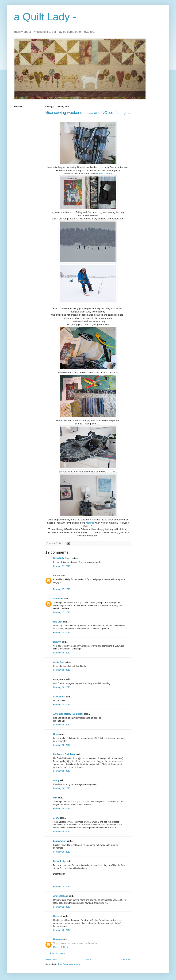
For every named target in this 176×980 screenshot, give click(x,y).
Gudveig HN (59, 697)
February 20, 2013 (62, 887)
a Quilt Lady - (45, 17)
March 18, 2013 (60, 947)
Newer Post (52, 959)
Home (89, 959)
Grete (56, 734)
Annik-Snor (59, 662)
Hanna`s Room (104, 174)
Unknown (58, 939)
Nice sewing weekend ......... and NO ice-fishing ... (88, 113)
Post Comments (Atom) (69, 964)
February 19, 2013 (62, 809)
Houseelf (58, 916)
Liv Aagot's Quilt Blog (64, 754)
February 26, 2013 (62, 930)
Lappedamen (60, 841)
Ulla (55, 798)
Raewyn (57, 642)
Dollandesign (60, 861)
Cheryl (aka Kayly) (62, 558)
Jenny (56, 818)
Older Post (125, 959)
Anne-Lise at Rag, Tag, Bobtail (68, 714)
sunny (56, 780)
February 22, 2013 (62, 907)
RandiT (57, 576)
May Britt (58, 622)
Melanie (90, 523)
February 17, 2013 (62, 566)
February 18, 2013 (62, 633)
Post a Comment (57, 953)
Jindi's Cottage (61, 896)
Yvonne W (58, 599)
